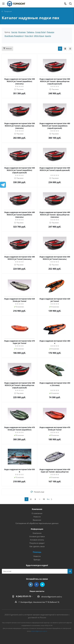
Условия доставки (37, 536)
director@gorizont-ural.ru (52, 597)
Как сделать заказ (37, 546)
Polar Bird (29, 36)
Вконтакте (31, 585)
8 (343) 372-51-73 (23, 596)
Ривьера (50, 32)
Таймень (30, 32)
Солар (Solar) (41, 32)
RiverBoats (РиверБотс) (14, 36)
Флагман (22, 32)
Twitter (42, 585)
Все (48, 499)
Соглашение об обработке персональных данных (37, 523)
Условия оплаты (37, 540)
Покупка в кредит (37, 543)
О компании (37, 513)
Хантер (14, 32)
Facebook (36, 585)
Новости (37, 517)
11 (44, 499)
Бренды (37, 560)
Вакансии (37, 520)
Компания (37, 509)
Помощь (37, 552)
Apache (48, 36)
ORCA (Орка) (39, 36)
